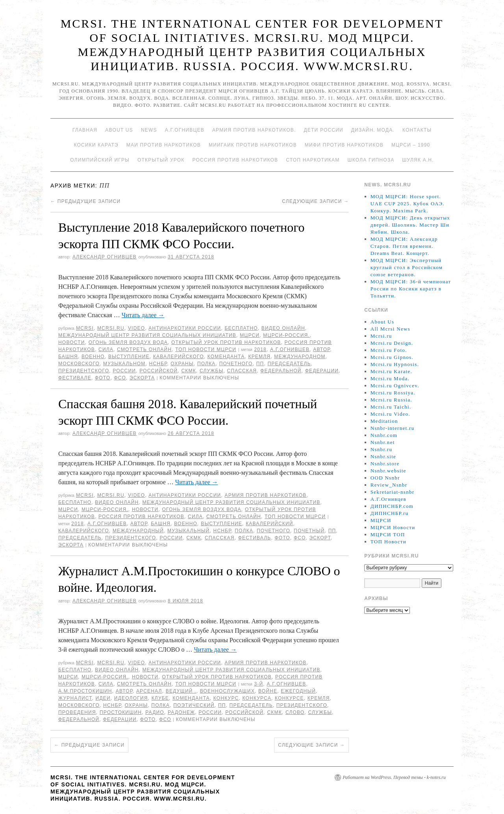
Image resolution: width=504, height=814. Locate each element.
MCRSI (85, 328)
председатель (289, 364)
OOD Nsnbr (385, 478)
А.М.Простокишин (85, 691)
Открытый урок (161, 160)
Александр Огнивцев (105, 257)
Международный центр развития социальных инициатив (147, 335)
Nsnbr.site (383, 456)
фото (103, 378)
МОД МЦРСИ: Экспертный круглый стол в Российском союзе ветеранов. (407, 267)
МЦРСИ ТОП (388, 534)
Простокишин (121, 712)
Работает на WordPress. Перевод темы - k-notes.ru (394, 777)
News (149, 130)
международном (300, 357)
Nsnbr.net (383, 442)
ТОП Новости (388, 542)
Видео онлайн (283, 328)
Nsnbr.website (388, 471)
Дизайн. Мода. (373, 130)
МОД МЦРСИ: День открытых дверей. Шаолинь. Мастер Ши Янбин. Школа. (410, 225)
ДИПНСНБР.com (392, 506)
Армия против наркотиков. (254, 130)
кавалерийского (179, 357)
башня (68, 357)
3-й (258, 684)
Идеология (131, 698)
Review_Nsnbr (389, 485)
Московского (79, 364)
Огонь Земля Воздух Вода (128, 342)
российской (158, 371)
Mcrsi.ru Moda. (390, 378)
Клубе (160, 698)
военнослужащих (227, 691)
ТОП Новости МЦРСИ (206, 349)
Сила (106, 349)
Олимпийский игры (100, 160)
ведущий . (181, 691)
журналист (75, 698)
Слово (295, 712)
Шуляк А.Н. (418, 160)
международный (138, 531)
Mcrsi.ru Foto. (389, 350)
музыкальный (188, 531)
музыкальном (124, 364)
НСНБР (158, 364)
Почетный (309, 531)
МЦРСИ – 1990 (411, 145)
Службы (212, 371)
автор (321, 349)
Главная (85, 130)
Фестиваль (255, 538)
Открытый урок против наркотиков (226, 342)
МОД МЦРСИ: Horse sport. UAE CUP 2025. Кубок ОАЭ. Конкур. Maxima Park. (408, 203)
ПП (260, 364)
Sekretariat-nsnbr (393, 492)
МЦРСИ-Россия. (286, 335)
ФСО (120, 378)
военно (93, 357)
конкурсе (289, 698)
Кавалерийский (270, 524)
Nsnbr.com (384, 435)
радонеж (181, 712)
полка (207, 364)
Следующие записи (315, 201)
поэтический (194, 705)
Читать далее (143, 315)
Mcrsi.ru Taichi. (391, 407)
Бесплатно (241, 328)
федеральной (281, 371)
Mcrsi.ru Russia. (391, 400)
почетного (236, 364)
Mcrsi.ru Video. (390, 414)
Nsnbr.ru (382, 449)
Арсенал (149, 691)
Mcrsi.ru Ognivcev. (395, 386)
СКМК (188, 371)
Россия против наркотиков (235, 160)
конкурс (226, 698)
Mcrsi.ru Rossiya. (393, 393)
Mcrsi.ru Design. (392, 343)
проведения (77, 712)
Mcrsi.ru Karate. (391, 371)
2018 (260, 349)
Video (136, 328)
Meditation (384, 421)
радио (155, 712)
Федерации (322, 371)
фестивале (75, 378)
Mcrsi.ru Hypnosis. (395, 364)
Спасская (242, 371)
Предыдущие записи (85, 201)
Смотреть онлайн (144, 349)
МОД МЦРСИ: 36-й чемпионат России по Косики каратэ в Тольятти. (411, 289)
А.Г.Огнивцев (185, 130)
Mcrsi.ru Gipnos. (392, 357)
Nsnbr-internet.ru (393, 428)
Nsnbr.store (385, 464)
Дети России (324, 130)
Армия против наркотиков (265, 495)
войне (268, 691)
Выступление (129, 357)
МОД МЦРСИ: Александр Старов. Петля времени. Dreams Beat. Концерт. (404, 246)
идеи (103, 698)
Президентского (84, 371)
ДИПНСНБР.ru (390, 513)
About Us (119, 130)
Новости (72, 342)
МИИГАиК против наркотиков (253, 145)
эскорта (142, 378)
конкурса (257, 698)
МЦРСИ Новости (393, 527)
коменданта (226, 357)
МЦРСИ (250, 335)
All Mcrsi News (390, 329)
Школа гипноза (371, 160)
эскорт (320, 538)
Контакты (417, 130)
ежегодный (298, 691)
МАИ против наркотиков (164, 145)
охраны (182, 364)
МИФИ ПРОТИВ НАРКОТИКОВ (344, 145)
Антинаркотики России (185, 328)
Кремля (259, 357)
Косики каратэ (96, 145)
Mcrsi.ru (111, 328)
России (124, 371)
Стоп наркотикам (313, 160)
